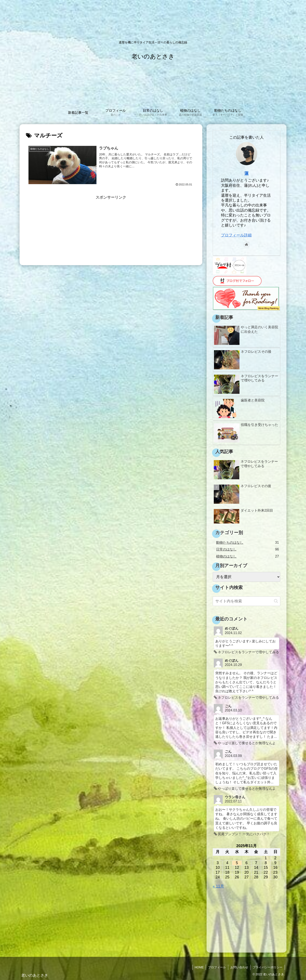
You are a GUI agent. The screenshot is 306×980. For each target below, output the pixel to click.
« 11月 (218, 886)
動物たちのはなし (247, 543)
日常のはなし (247, 549)
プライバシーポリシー (268, 967)
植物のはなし (247, 556)
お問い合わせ (239, 967)
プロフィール (217, 967)
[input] (246, 601)
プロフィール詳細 (236, 235)
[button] (276, 601)
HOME (199, 967)
